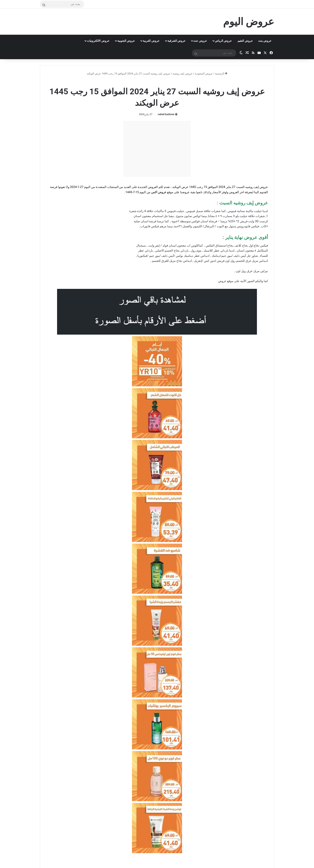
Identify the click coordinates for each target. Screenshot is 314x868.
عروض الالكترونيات (98, 41)
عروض (222, 281)
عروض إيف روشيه (182, 74)
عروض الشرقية (176, 41)
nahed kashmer (166, 114)
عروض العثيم (245, 41)
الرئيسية (221, 74)
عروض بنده (265, 41)
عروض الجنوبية (126, 41)
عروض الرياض (223, 41)
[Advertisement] (157, 149)
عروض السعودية (204, 74)
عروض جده (200, 41)
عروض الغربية (151, 41)
